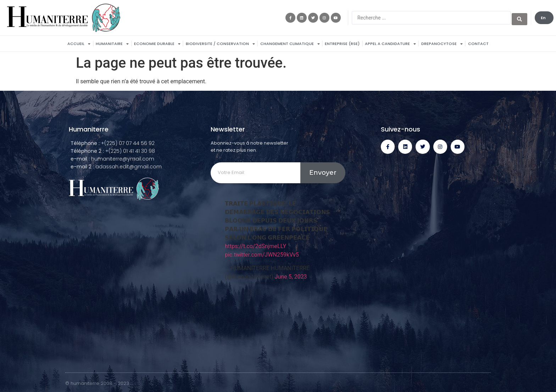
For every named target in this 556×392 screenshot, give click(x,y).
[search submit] (519, 18)
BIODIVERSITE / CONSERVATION (220, 44)
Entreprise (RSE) (342, 44)
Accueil (79, 44)
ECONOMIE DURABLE (157, 44)
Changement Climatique (290, 44)
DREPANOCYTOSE (442, 44)
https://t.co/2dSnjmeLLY (255, 246)
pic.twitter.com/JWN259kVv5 (262, 255)
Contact (478, 44)
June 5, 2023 (291, 277)
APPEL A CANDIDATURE (390, 44)
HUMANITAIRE (112, 44)
